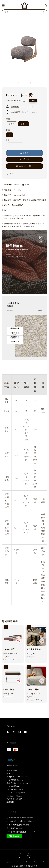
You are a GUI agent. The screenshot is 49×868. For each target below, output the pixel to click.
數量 (8, 140)
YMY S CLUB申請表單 (16, 793)
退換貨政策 (33, 866)
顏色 (8, 119)
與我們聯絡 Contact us (16, 780)
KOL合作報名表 (13, 786)
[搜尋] (43, 12)
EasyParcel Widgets (14, 796)
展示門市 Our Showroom (17, 777)
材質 (8, 130)
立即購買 (25, 153)
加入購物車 (25, 159)
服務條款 (15, 866)
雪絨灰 (12, 124)
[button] (3, 6)
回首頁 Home (12, 770)
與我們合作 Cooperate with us (19, 783)
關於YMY (11, 774)
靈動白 (24, 124)
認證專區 (10, 802)
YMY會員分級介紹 (14, 799)
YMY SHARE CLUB (15, 789)
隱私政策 (24, 866)
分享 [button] (10, 174)
